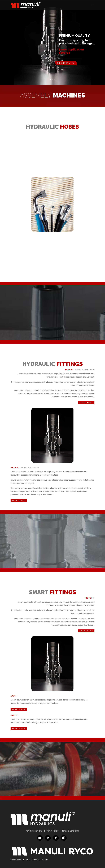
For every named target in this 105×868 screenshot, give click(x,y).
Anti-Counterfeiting (34, 831)
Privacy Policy (52, 831)
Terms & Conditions (70, 831)
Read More (66, 63)
